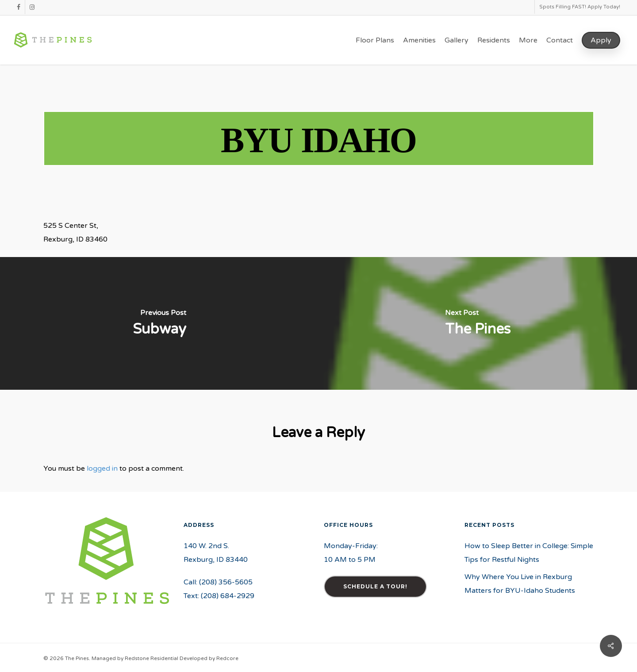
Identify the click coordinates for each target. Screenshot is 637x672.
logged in (102, 468)
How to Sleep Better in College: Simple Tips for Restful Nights (529, 553)
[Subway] (159, 323)
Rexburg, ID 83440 (216, 560)
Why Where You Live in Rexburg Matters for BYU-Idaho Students (520, 584)
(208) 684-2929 (228, 596)
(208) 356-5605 (226, 582)
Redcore (227, 658)
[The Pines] (478, 323)
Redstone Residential (152, 658)
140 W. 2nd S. (206, 546)
